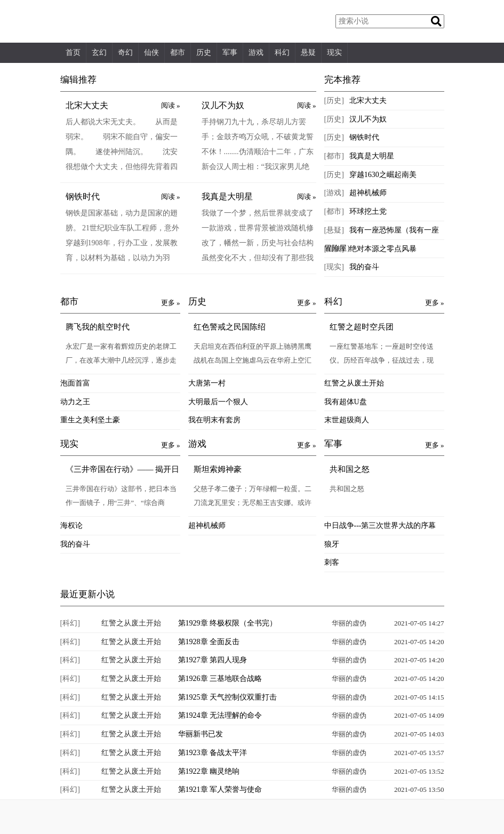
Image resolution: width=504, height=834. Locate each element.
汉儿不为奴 (223, 105)
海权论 (71, 526)
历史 (204, 53)
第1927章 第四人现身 (213, 660)
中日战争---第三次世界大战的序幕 (380, 526)
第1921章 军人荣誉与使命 (220, 789)
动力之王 (75, 402)
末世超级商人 (347, 420)
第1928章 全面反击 (209, 642)
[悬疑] (334, 230)
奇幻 (125, 53)
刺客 (332, 562)
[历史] (334, 101)
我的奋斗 (364, 267)
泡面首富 (75, 383)
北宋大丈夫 (87, 105)
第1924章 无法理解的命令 (220, 715)
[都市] (334, 156)
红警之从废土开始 (354, 383)
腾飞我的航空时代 (98, 327)
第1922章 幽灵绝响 (209, 771)
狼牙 (332, 544)
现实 (334, 53)
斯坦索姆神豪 (218, 469)
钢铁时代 (83, 197)
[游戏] (334, 193)
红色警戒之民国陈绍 (230, 327)
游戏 (256, 53)
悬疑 (308, 53)
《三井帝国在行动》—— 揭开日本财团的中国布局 (123, 470)
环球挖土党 (368, 211)
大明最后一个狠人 (218, 402)
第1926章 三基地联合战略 (220, 679)
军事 (230, 53)
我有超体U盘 (346, 402)
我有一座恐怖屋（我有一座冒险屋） (382, 239)
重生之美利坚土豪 (90, 420)
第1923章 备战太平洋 (213, 753)
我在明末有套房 (214, 420)
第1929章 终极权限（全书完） (228, 623)
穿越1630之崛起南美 (383, 175)
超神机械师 (368, 193)
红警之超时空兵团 (362, 327)
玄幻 (99, 53)
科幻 (282, 53)
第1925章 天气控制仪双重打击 (228, 697)
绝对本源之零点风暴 (383, 249)
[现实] (334, 267)
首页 (73, 53)
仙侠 (151, 53)
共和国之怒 (350, 469)
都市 (178, 53)
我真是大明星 (227, 197)
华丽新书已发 (201, 734)
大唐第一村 (207, 383)
